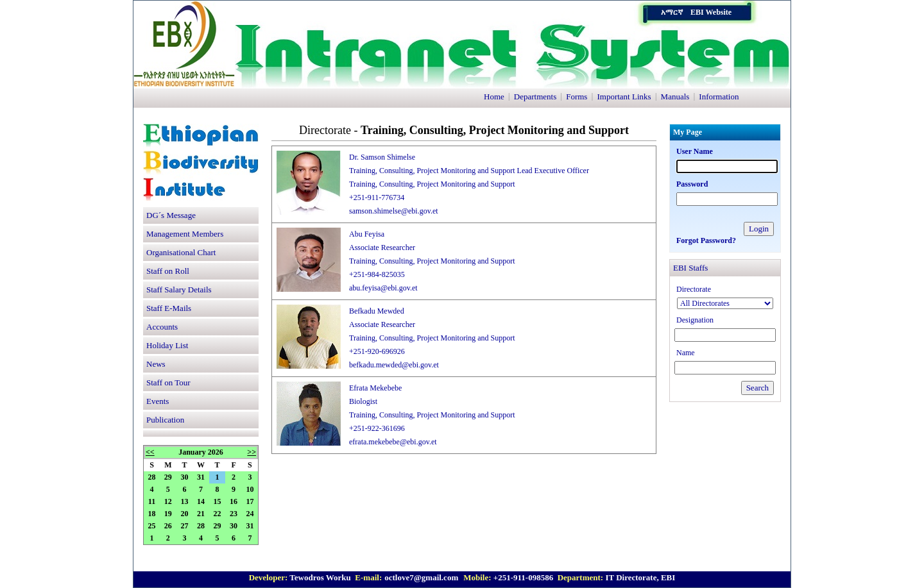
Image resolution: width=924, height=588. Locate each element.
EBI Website (711, 12)
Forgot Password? (706, 240)
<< (150, 452)
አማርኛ (672, 12)
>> (252, 452)
